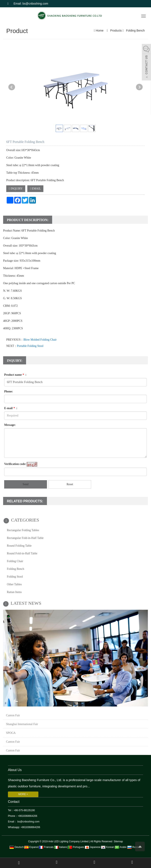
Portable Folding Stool (30, 346)
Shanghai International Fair (22, 724)
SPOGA (11, 733)
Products (116, 31)
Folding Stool (15, 577)
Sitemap (118, 841)
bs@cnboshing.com (28, 822)
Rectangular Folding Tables (23, 530)
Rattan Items (14, 592)
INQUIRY (16, 189)
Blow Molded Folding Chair (40, 340)
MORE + (23, 794)
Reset (70, 484)
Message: (10, 425)
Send (26, 484)
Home (100, 31)
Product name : (15, 375)
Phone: (9, 391)
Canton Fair (13, 715)
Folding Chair (15, 561)
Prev (12, 87)
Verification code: (15, 464)
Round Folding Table (19, 546)
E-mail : (11, 408)
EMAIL (35, 189)
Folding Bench (135, 31)
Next (139, 87)
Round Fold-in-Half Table (22, 553)
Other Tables (14, 584)
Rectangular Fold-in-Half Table (25, 538)
